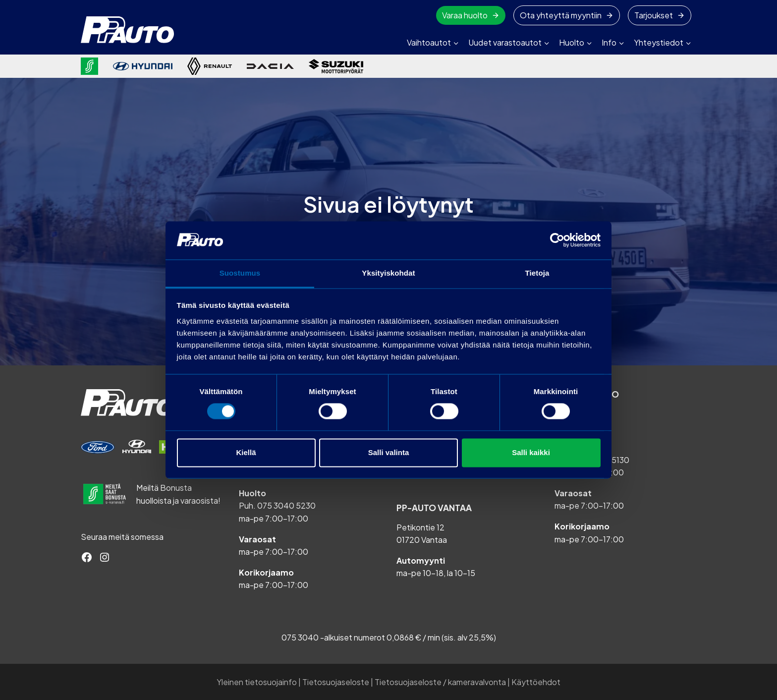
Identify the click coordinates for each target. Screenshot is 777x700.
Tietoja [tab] (537, 273)
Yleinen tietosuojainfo (257, 682)
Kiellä (246, 452)
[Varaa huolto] (98, 447)
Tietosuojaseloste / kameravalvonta (440, 682)
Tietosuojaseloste (336, 682)
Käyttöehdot (536, 682)
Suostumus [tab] (240, 273)
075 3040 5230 (286, 505)
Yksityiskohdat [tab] (388, 273)
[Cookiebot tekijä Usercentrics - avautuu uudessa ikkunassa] (557, 240)
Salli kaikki (531, 452)
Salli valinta (389, 452)
